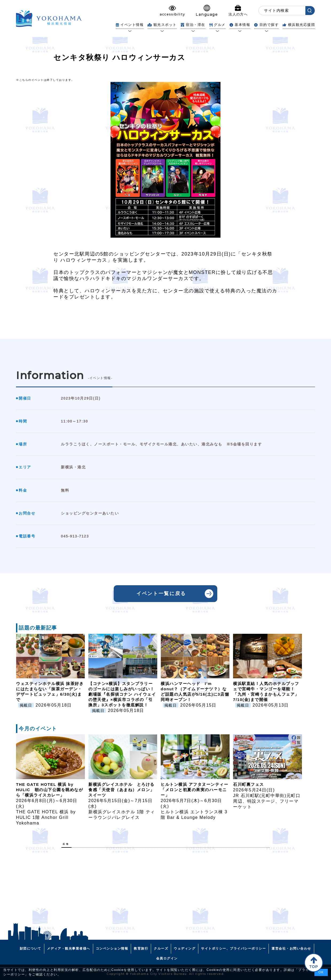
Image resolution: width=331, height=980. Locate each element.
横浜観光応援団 (299, 25)
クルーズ (161, 949)
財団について (31, 949)
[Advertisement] (165, 889)
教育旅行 (141, 949)
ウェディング (185, 949)
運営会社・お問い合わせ (291, 949)
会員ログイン (167, 958)
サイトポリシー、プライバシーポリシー (233, 949)
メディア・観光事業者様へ (69, 949)
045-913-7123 (75, 536)
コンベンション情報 (112, 949)
